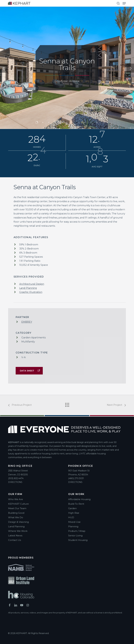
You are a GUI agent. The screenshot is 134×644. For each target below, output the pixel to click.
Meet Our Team (17, 508)
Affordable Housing (79, 499)
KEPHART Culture (18, 504)
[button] (124, 3)
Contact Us (15, 540)
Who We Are (16, 499)
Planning (73, 526)
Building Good (16, 513)
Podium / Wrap (77, 531)
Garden (72, 508)
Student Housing (78, 540)
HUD (71, 517)
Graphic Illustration (31, 292)
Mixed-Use (74, 522)
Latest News (15, 536)
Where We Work (18, 531)
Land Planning (28, 288)
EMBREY (27, 322)
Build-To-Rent (76, 504)
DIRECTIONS (15, 482)
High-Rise (74, 513)
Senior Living (75, 536)
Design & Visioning (18, 522)
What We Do (16, 517)
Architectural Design (32, 284)
